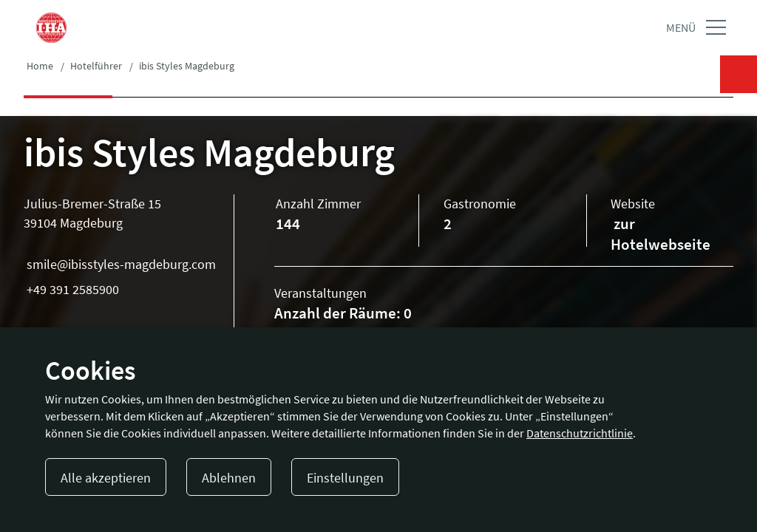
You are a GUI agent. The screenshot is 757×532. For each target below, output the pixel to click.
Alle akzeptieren (106, 478)
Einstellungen (345, 478)
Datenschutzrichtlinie (580, 433)
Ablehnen (229, 478)
